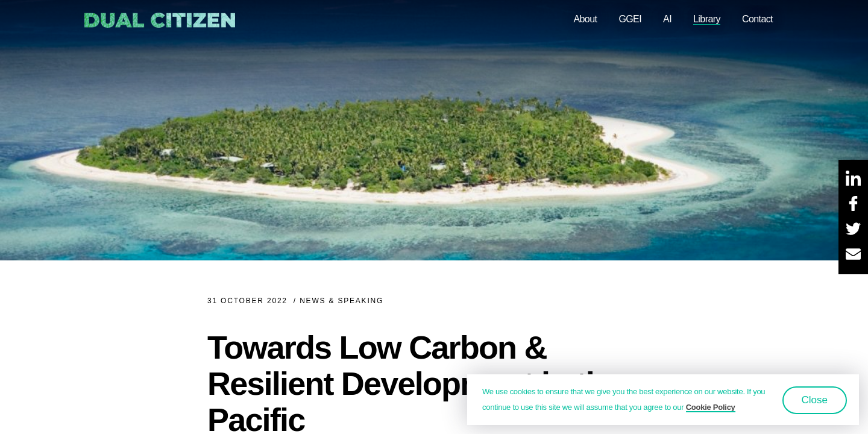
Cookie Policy (711, 407)
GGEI (630, 19)
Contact (757, 19)
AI (667, 19)
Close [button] (815, 400)
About (585, 19)
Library (707, 19)
